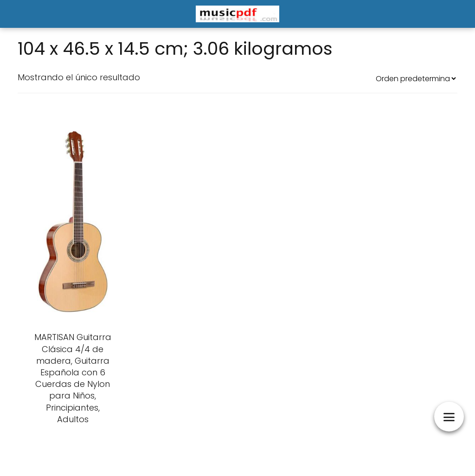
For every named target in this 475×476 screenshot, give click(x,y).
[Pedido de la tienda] (416, 79)
